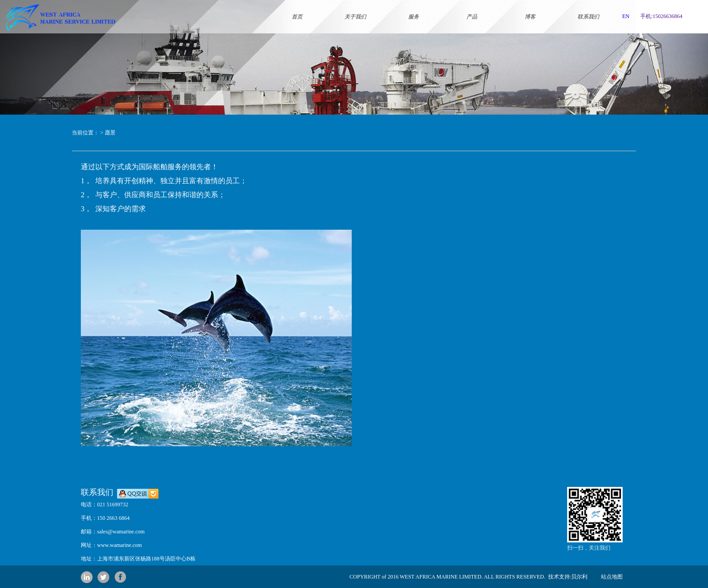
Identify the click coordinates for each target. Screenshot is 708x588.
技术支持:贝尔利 (566, 577)
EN (626, 16)
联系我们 (588, 6)
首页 (297, 6)
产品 (472, 6)
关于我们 (355, 6)
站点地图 (612, 577)
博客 (530, 6)
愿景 (110, 133)
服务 (414, 6)
